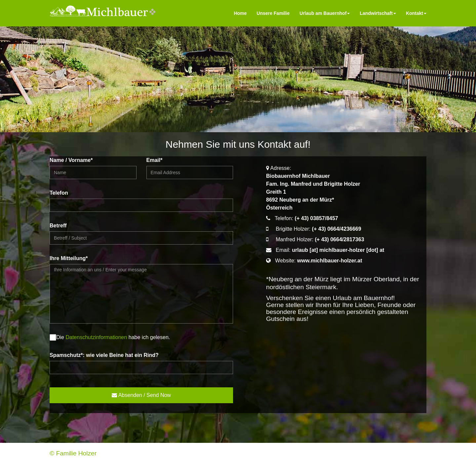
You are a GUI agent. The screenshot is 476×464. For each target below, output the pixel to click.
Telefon (59, 193)
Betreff (58, 226)
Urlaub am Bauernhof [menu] (325, 13)
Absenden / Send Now (141, 395)
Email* (155, 160)
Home (240, 13)
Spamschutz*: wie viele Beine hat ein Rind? (104, 355)
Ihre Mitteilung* (69, 258)
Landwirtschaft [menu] (378, 13)
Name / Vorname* (71, 160)
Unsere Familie (273, 13)
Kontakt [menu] (416, 13)
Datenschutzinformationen (96, 337)
